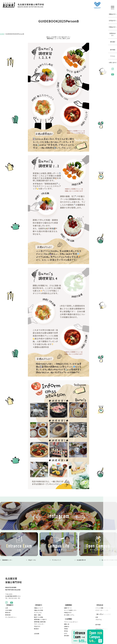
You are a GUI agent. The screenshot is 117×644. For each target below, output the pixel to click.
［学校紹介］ (10, 605)
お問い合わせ (113, 62)
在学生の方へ (113, 20)
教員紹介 (37, 629)
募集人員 (67, 624)
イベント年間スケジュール (103, 608)
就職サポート (68, 608)
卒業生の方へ (113, 27)
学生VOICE (37, 626)
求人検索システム (69, 615)
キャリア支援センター (70, 610)
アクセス (113, 56)
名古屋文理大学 (81, 560)
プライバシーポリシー (102, 629)
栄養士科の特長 (39, 610)
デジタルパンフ (56, 560)
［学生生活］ (100, 605)
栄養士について (39, 608)
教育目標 (8, 615)
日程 (97, 617)
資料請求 (113, 42)
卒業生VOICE (68, 612)
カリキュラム (38, 612)
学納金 (66, 629)
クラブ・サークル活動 (102, 610)
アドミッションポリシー (71, 622)
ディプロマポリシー (11, 617)
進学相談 (113, 50)
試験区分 (67, 626)
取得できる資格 (39, 617)
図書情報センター (7, 560)
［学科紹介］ (39, 605)
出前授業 (37, 634)
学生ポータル (32, 560)
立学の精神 (9, 610)
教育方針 (8, 612)
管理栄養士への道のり (40, 619)
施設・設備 (37, 615)
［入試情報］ (68, 619)
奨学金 (66, 631)
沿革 (7, 608)
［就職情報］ (68, 605)
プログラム (99, 619)
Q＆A (66, 633)
